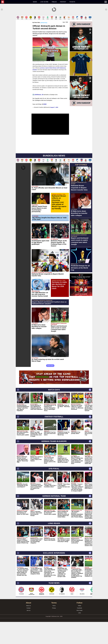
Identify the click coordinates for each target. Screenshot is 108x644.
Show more (50, 388)
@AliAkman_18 (39, 117)
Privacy (54, 630)
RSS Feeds (80, 632)
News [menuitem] (35, 2)
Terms (54, 628)
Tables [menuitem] (54, 2)
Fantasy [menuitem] (63, 2)
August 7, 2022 (54, 129)
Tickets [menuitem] (72, 2)
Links (79, 635)
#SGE (45, 126)
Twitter (79, 628)
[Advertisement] (54, 26)
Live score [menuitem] (44, 2)
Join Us (28, 632)
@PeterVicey (44, 45)
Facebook (79, 630)
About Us (28, 628)
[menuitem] (16, 2)
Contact (28, 630)
